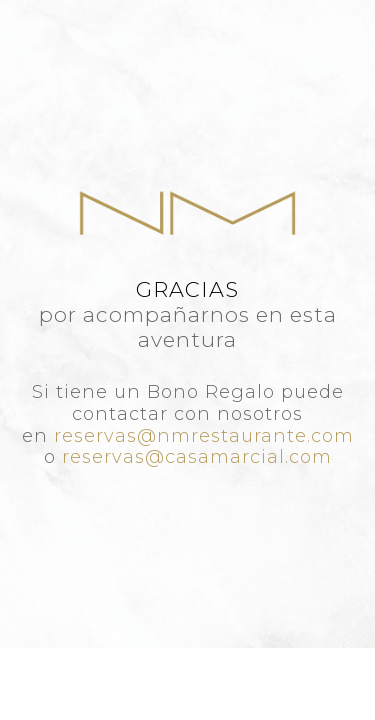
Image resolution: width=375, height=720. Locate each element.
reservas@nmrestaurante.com (204, 436)
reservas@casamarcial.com (197, 457)
